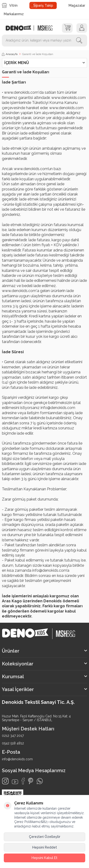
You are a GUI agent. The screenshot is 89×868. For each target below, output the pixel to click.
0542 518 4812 (13, 743)
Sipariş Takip (43, 5)
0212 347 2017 (13, 736)
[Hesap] (82, 28)
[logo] (21, 28)
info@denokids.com (17, 759)
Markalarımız (14, 14)
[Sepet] (67, 28)
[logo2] (45, 28)
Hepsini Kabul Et (44, 858)
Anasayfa (10, 54)
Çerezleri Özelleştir (45, 837)
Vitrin (10, 5)
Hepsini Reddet (45, 847)
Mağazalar (77, 5)
